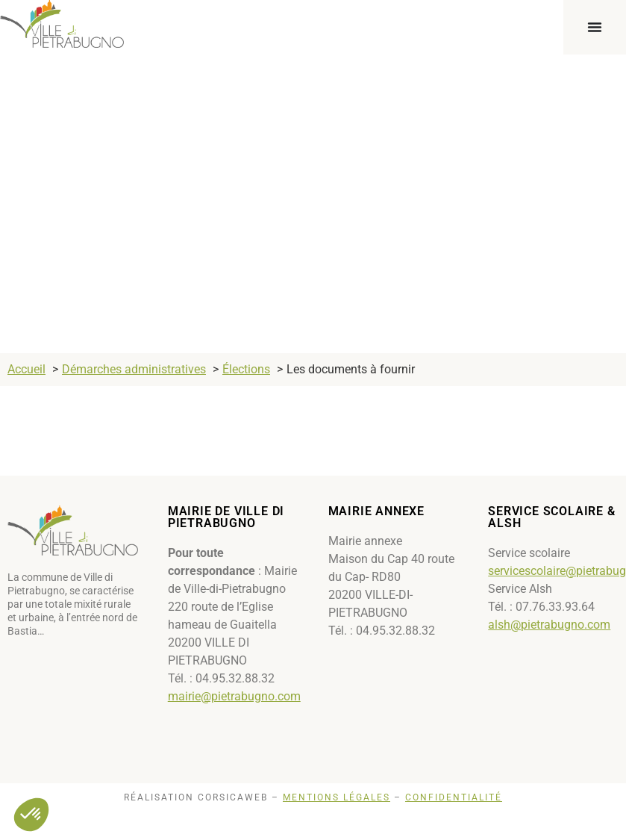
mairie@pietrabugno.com (234, 696)
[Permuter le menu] (595, 27)
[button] (31, 815)
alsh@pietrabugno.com (549, 625)
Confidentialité (454, 797)
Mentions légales (337, 797)
